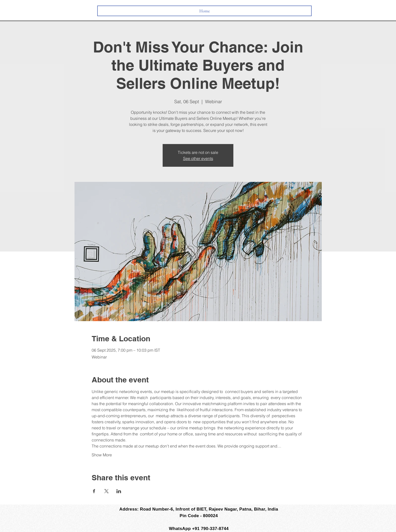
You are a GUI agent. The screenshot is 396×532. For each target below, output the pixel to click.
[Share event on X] (106, 491)
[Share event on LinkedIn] (119, 491)
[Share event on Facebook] (94, 491)
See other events (198, 158)
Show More (102, 455)
